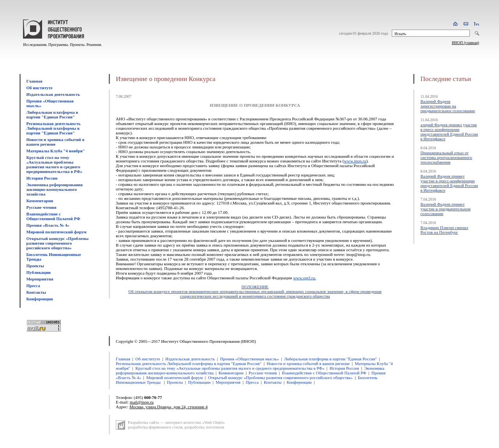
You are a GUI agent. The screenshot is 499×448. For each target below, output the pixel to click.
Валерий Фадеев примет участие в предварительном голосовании (445, 209)
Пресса (33, 286)
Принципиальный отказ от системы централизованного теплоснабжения (446, 157)
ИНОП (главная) (465, 43)
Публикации (39, 272)
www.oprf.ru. (305, 278)
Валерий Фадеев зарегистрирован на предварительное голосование (448, 106)
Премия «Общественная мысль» (249, 359)
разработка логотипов (204, 427)
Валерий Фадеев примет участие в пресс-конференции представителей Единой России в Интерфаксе (449, 183)
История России (42, 178)
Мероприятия (40, 279)
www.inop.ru (355, 161)
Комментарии (40, 201)
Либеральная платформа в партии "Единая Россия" (52, 115)
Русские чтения (42, 207)
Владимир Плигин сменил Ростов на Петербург (444, 230)
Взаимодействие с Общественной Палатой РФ (53, 216)
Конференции (40, 299)
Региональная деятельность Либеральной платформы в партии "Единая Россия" (54, 128)
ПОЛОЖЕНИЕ (255, 287)
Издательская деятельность (53, 94)
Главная (35, 81)
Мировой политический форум (57, 232)
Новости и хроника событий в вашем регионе (56, 142)
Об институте (40, 88)
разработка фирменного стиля (155, 427)
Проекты (35, 266)
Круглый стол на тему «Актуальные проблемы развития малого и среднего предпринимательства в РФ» (55, 164)
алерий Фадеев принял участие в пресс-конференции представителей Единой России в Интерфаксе (449, 132)
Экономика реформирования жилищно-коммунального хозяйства (55, 189)
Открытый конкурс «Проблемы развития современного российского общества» (58, 243)
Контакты (36, 292)
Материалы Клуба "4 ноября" (56, 151)
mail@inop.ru (142, 402)
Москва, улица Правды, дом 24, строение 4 (168, 407)
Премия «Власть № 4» (48, 225)
